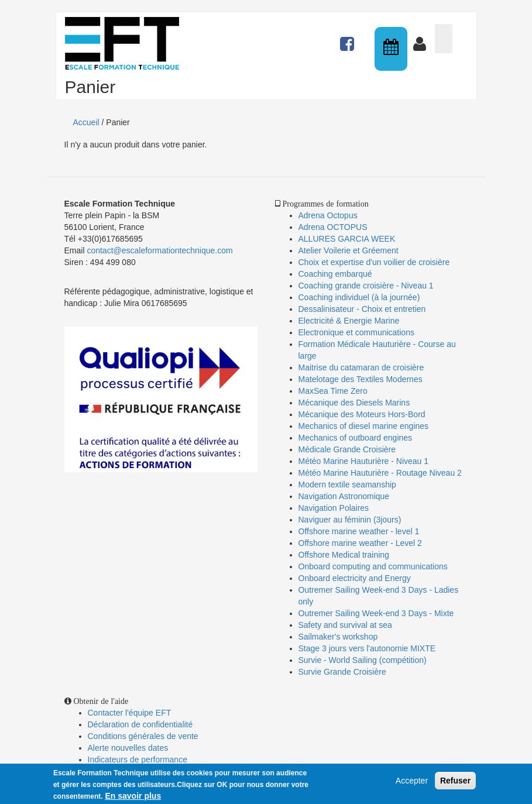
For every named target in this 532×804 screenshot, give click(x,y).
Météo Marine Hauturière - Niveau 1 (364, 461)
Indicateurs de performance (138, 760)
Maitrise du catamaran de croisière (361, 367)
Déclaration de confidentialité (140, 724)
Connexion (422, 39)
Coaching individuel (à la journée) (359, 297)
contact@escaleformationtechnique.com (159, 250)
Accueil (86, 122)
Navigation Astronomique (344, 496)
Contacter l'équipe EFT (130, 713)
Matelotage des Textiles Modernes (361, 379)
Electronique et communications (356, 332)
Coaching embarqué (335, 274)
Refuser (455, 782)
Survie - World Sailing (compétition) (363, 660)
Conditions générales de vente (143, 736)
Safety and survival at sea (345, 625)
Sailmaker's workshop (338, 637)
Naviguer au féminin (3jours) (350, 520)
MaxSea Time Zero (333, 391)
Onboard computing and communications (373, 566)
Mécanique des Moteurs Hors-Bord (362, 414)
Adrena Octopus (328, 215)
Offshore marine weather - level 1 (359, 531)
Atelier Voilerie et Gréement (349, 250)
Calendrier (392, 49)
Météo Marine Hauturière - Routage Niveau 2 (380, 473)
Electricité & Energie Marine (349, 321)
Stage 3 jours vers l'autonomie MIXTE (367, 648)
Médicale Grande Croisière (347, 449)
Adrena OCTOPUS (333, 227)
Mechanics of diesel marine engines (364, 426)
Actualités (349, 39)
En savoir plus (133, 798)
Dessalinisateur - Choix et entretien (362, 309)
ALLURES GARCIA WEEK (347, 239)
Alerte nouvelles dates (128, 748)
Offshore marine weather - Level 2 (360, 543)
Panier (444, 39)
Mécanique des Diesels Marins (354, 403)
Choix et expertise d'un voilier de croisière (374, 262)
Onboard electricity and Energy (355, 578)
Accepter (412, 782)
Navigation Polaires (334, 508)
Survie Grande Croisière (342, 672)
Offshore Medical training (345, 555)
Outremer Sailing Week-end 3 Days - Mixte (376, 613)
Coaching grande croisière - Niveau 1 (366, 286)
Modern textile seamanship (347, 485)
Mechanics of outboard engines (356, 438)
